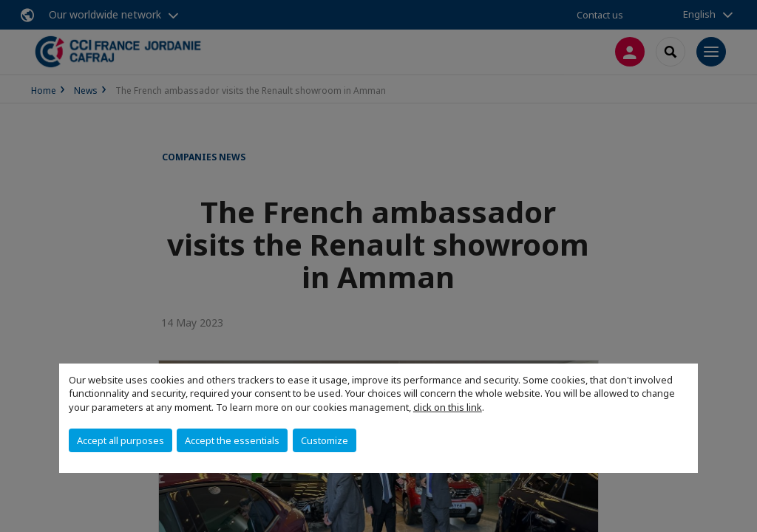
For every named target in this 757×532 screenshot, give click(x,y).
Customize (325, 440)
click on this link (448, 407)
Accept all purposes (120, 440)
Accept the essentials (232, 440)
